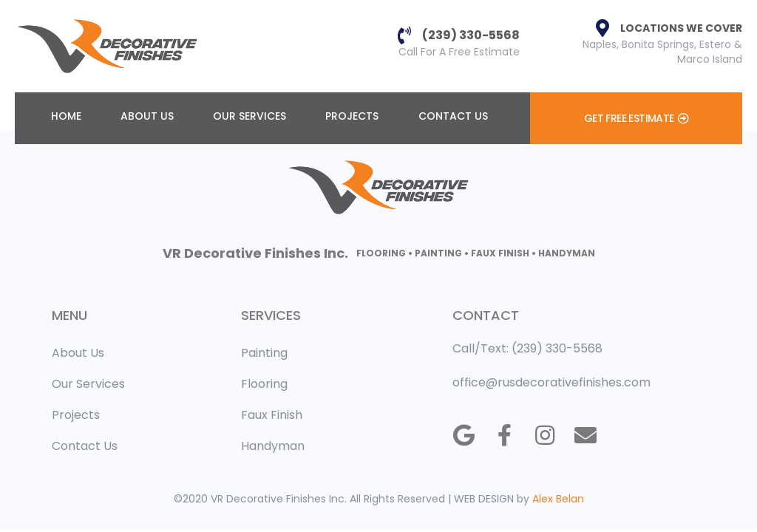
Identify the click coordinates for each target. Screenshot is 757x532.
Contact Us (453, 116)
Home (66, 116)
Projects (352, 116)
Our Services (249, 116)
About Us (147, 116)
